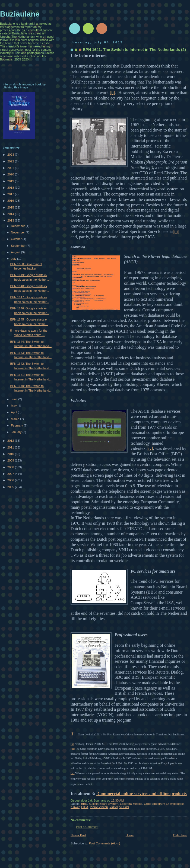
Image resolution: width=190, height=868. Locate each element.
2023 (11, 155)
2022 (11, 161)
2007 (11, 474)
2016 (11, 201)
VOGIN (124, 807)
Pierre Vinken (99, 807)
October (17, 239)
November (18, 232)
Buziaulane (20, 14)
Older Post (180, 835)
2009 (11, 460)
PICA (85, 807)
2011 (11, 447)
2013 (11, 220)
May (14, 406)
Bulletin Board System (104, 804)
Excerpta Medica (131, 804)
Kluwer (75, 807)
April (14, 412)
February (17, 425)
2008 (11, 467)
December (18, 226)
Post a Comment (87, 827)
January (17, 432)
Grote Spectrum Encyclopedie (164, 804)
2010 (11, 454)
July (14, 259)
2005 (11, 487)
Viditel (114, 807)
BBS (84, 804)
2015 (11, 207)
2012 (11, 441)
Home (130, 835)
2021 (11, 168)
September (19, 246)
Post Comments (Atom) (105, 843)
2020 (11, 174)
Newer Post (78, 835)
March (15, 419)
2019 (11, 181)
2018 (11, 188)
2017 (11, 194)
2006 (11, 480)
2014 (11, 214)
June (15, 399)
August (16, 252)
